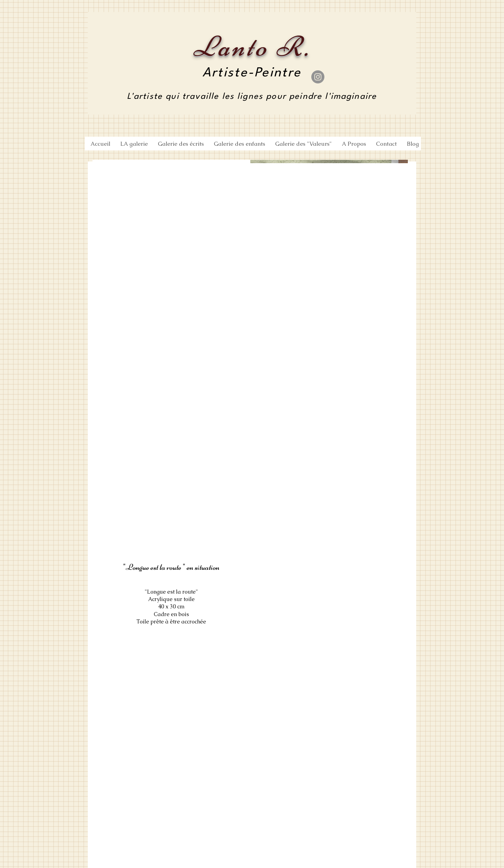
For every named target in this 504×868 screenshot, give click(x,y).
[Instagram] (318, 77)
